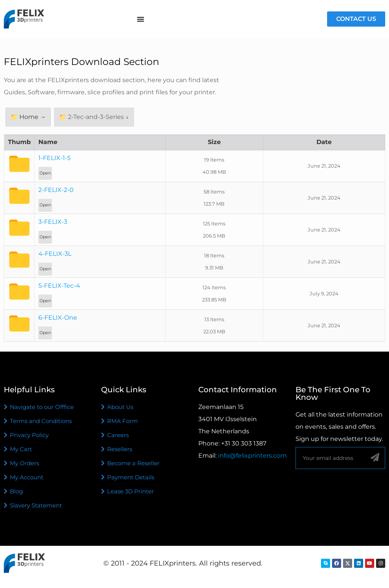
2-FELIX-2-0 (56, 190)
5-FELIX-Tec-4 (59, 286)
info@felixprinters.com (252, 456)
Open (45, 173)
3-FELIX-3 (53, 222)
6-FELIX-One (58, 318)
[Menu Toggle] (141, 19)
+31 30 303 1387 (244, 443)
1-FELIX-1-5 (55, 158)
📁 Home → (28, 117)
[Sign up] (375, 458)
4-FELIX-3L (55, 254)
